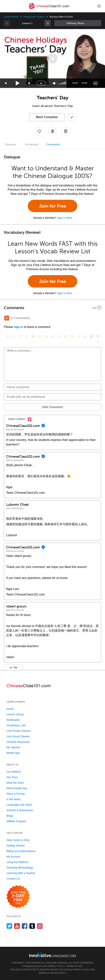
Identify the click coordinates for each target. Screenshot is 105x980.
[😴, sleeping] (79, 336)
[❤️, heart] (98, 336)
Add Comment (52, 407)
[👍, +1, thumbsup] (98, 341)
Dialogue (10, 144)
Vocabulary (32, 144)
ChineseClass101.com (35, 966)
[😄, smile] (7, 336)
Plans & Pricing (16, 794)
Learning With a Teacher (21, 873)
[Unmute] (54, 83)
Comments (53, 144)
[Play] (18, 83)
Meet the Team (15, 783)
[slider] (62, 83)
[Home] (49, 9)
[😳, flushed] (14, 336)
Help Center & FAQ (18, 840)
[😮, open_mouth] (85, 336)
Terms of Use (74, 966)
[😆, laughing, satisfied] (46, 336)
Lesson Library (11, 17)
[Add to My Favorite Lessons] (39, 131)
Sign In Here (64, 218)
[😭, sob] (66, 336)
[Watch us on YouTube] (17, 926)
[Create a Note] (52, 131)
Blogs (10, 816)
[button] (99, 6)
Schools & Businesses (20, 810)
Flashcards (13, 720)
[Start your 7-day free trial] (18, 897)
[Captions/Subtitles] (96, 83)
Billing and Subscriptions (21, 851)
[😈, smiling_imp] (91, 336)
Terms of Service (49, 973)
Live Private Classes (19, 731)
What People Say (17, 788)
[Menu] (6, 6)
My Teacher (13, 747)
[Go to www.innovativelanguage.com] (52, 955)
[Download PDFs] (66, 131)
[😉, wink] (59, 336)
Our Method (14, 772)
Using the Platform (17, 862)
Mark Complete (47, 117)
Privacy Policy (56, 966)
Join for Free (53, 206)
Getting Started (15, 846)
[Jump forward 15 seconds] (30, 83)
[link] (48, 23)
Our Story (12, 777)
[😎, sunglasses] (33, 336)
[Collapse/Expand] (52, 308)
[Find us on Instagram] (40, 926)
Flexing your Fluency (34, 17)
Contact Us (13, 879)
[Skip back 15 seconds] (6, 83)
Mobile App (13, 753)
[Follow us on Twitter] (9, 926)
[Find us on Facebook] (25, 926)
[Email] (52, 397)
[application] (52, 58)
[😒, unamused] (27, 336)
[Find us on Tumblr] (32, 926)
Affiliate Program (16, 821)
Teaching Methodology (20, 868)
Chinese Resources (18, 742)
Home (10, 709)
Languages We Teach (19, 805)
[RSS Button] (7, 318)
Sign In (18, 327)
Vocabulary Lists (16, 725)
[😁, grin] (20, 336)
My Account (13, 857)
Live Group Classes (18, 736)
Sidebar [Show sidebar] (78, 23)
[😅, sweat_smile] (53, 336)
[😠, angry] (40, 336)
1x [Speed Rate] (41, 83)
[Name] (52, 387)
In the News (14, 799)
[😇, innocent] (72, 336)
